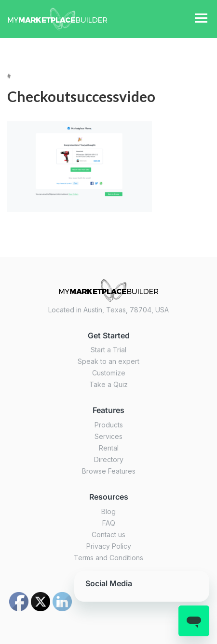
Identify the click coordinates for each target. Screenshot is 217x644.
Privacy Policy (109, 546)
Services (108, 436)
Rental (109, 448)
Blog (108, 511)
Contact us (108, 535)
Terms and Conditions (108, 558)
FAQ (109, 523)
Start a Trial (108, 350)
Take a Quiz (108, 384)
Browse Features (109, 471)
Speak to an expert (108, 361)
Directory (109, 459)
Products (109, 425)
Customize (109, 373)
